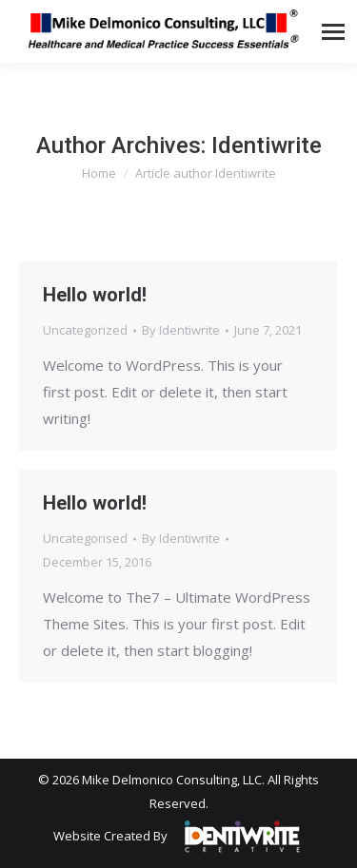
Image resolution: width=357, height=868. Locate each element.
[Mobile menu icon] (333, 32)
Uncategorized (85, 330)
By (181, 330)
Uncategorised (85, 538)
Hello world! (95, 295)
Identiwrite (267, 145)
